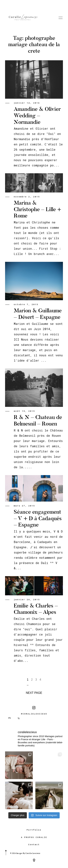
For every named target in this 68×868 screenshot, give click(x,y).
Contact (34, 845)
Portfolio (34, 830)
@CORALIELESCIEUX (34, 710)
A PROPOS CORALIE (34, 837)
